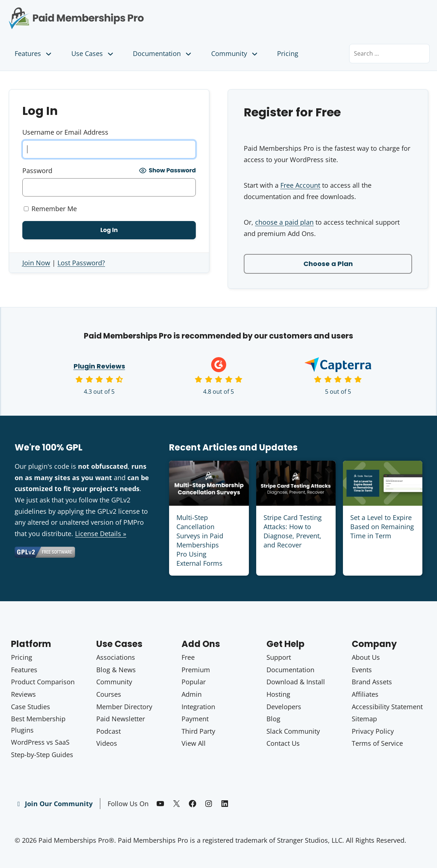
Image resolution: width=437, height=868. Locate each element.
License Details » (101, 534)
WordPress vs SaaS (40, 742)
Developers (284, 707)
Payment (195, 719)
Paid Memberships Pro (109, 13)
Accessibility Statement (387, 707)
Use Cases (93, 53)
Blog (273, 719)
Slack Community (293, 731)
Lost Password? (81, 263)
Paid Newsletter (121, 719)
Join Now (36, 263)
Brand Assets (372, 682)
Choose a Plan (328, 264)
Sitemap (364, 719)
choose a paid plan (284, 222)
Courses (109, 694)
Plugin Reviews (99, 366)
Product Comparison (43, 682)
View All (194, 743)
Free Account (300, 185)
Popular (194, 682)
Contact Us (283, 743)
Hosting (278, 694)
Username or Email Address (65, 132)
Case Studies (31, 707)
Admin (192, 694)
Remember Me (50, 209)
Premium (196, 670)
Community (235, 53)
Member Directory (124, 707)
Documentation (163, 53)
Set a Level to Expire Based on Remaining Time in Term (382, 527)
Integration (198, 707)
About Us (366, 657)
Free (188, 657)
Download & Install (296, 682)
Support (279, 657)
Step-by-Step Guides (42, 755)
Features (34, 53)
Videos (107, 743)
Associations (116, 657)
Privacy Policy (373, 731)
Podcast (109, 731)
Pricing (288, 53)
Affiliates (365, 694)
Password (37, 171)
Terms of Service (377, 743)
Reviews (23, 694)
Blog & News (116, 670)
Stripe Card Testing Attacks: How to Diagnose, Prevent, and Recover (293, 531)
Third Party (198, 731)
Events (362, 670)
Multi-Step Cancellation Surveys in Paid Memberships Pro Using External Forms (200, 540)
